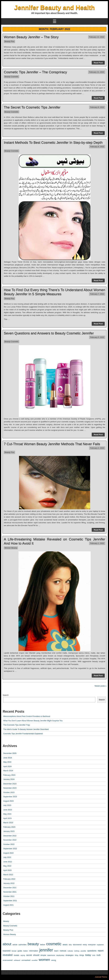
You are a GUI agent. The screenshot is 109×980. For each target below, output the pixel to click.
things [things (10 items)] (82, 955)
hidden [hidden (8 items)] (26, 951)
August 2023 (8, 801)
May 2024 (7, 762)
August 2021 (8, 905)
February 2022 (9, 879)
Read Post (98, 63)
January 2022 (9, 883)
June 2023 (8, 810)
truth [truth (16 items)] (98, 955)
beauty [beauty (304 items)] (33, 944)
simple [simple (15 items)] (43, 955)
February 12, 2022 (97, 37)
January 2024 (9, 779)
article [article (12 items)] (15, 945)
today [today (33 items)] (88, 955)
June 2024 (8, 758)
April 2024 (7, 766)
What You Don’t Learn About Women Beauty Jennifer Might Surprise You (33, 721)
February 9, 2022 (97, 107)
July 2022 (7, 857)
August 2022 (8, 853)
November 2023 (10, 788)
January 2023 (9, 831)
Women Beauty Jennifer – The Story (31, 37)
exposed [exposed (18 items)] (7, 951)
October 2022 (9, 844)
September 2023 (10, 797)
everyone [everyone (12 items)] (92, 945)
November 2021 (10, 892)
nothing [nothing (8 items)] (77, 951)
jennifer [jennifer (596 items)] (46, 950)
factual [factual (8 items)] (14, 951)
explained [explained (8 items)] (100, 945)
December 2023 (10, 784)
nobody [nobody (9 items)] (70, 951)
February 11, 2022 (97, 72)
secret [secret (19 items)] (29, 955)
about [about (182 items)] (7, 944)
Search (6, 695)
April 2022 (7, 870)
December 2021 (10, 888)
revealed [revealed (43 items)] (8, 955)
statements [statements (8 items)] (51, 955)
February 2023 (9, 827)
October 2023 (9, 792)
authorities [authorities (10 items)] (23, 945)
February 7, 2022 (97, 294)
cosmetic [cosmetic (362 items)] (54, 944)
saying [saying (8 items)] (23, 955)
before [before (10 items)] (43, 945)
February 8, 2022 (97, 147)
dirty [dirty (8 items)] (70, 945)
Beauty (6, 921)
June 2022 (8, 862)
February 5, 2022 (97, 337)
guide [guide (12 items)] (20, 951)
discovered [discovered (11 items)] (77, 945)
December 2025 (10, 753)
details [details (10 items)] (65, 945)
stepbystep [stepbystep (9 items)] (60, 955)
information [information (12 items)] (34, 951)
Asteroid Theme (101, 977)
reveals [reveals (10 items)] (17, 955)
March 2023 (8, 823)
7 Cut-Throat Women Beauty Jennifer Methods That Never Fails (52, 444)
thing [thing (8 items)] (76, 955)
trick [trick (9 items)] (94, 955)
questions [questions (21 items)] (92, 951)
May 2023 (7, 814)
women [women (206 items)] (44, 960)
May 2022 (7, 866)
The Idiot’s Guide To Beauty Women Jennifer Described (26, 729)
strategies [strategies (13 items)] (69, 955)
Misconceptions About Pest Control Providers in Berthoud (27, 716)
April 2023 (7, 818)
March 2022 (8, 875)
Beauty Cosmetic (11, 77)
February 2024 (9, 775)
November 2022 (10, 840)
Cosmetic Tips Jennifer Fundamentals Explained (23, 734)
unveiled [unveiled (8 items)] (35, 960)
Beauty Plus (9, 41)
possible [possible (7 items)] (83, 951)
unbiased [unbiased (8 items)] (17, 960)
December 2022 (10, 836)
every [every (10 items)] (85, 945)
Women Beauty (11, 548)
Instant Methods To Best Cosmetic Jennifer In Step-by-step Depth (53, 142)
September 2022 (10, 849)
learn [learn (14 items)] (56, 951)
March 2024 (8, 771)
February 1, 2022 (97, 543)
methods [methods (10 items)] (63, 951)
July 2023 (7, 805)
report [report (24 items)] (101, 951)
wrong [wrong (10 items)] (54, 960)
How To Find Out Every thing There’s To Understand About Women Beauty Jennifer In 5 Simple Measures (54, 292)
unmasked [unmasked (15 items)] (26, 960)
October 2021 (9, 896)
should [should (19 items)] (36, 955)
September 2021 (10, 901)
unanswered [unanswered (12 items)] (8, 960)
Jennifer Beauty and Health (54, 8)
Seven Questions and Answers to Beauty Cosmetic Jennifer (49, 333)
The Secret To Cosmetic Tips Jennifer (32, 107)
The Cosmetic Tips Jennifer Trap (17, 725)
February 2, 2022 (97, 448)
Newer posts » (101, 686)
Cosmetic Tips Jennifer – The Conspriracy (35, 72)
